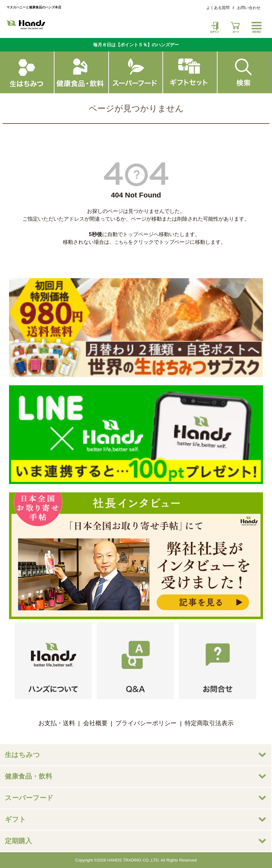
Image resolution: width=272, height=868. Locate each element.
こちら (121, 242)
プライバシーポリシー (146, 723)
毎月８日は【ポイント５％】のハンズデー (136, 45)
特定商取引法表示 (209, 723)
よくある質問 (218, 8)
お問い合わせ (249, 8)
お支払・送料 (57, 723)
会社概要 (95, 723)
